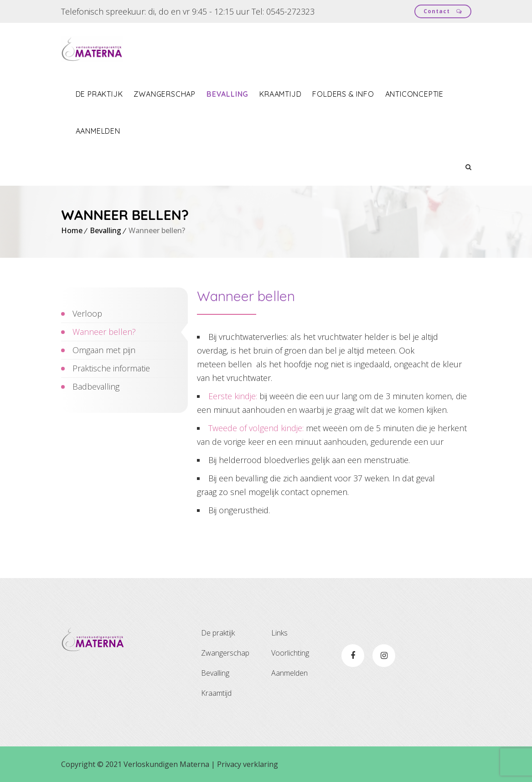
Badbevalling (96, 386)
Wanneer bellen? (104, 332)
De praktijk (99, 94)
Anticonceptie (414, 94)
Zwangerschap (165, 94)
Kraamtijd (280, 94)
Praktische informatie (111, 368)
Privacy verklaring (248, 764)
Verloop (87, 313)
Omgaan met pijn (104, 350)
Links (279, 633)
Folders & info (343, 94)
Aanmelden (98, 131)
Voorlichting (290, 653)
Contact (443, 11)
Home (72, 230)
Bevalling (227, 94)
